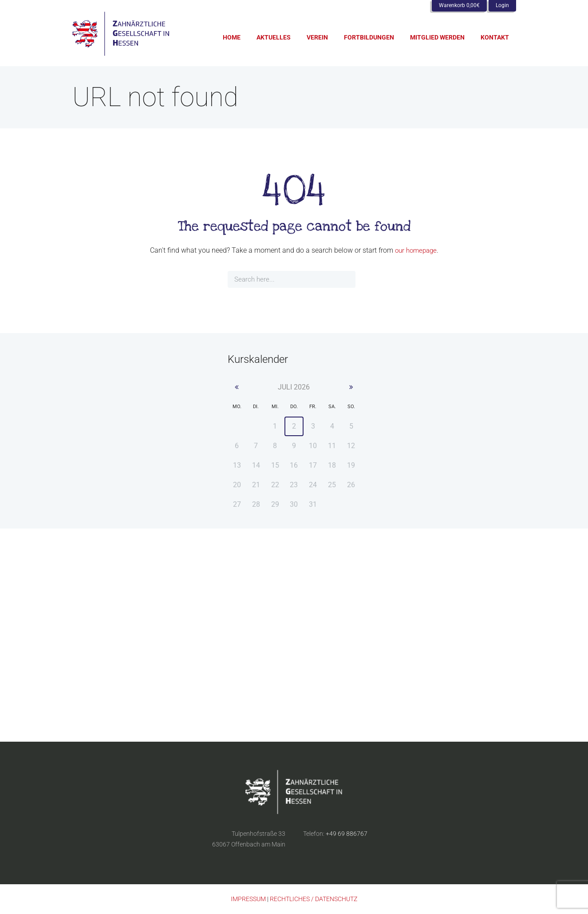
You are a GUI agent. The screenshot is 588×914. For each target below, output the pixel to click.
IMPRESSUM (248, 899)
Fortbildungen (369, 37)
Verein (317, 37)
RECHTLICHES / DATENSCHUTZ (314, 899)
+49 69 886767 (347, 834)
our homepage (416, 250)
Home (232, 37)
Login (502, 5)
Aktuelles (274, 37)
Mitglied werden (437, 37)
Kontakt (495, 37)
